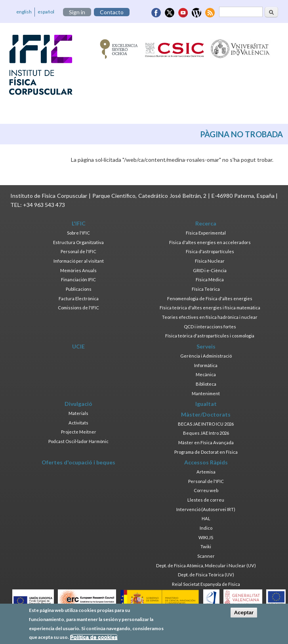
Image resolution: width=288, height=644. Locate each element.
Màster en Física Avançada (206, 442)
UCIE (78, 346)
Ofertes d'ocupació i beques (78, 462)
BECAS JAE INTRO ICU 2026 (206, 424)
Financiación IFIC (78, 279)
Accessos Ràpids (206, 462)
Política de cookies (94, 640)
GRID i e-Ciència (210, 270)
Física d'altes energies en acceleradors (210, 242)
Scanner (206, 556)
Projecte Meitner (79, 432)
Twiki (206, 546)
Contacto (112, 12)
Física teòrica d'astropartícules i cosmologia (210, 336)
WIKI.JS (206, 537)
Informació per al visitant (79, 261)
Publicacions (79, 289)
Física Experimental (206, 233)
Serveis (206, 346)
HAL (206, 518)
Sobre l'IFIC (78, 233)
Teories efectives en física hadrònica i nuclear (210, 317)
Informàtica (206, 365)
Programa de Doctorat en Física (206, 452)
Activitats (78, 423)
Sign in (77, 12)
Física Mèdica (210, 279)
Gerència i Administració (206, 356)
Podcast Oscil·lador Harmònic (78, 441)
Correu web (206, 490)
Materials (78, 413)
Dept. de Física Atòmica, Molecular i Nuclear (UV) (206, 565)
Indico (206, 528)
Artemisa (206, 472)
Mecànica (206, 374)
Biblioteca (206, 384)
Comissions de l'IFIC (78, 308)
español (46, 12)
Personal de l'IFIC (78, 251)
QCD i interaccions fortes (210, 327)
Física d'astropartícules (210, 251)
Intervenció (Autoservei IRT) (206, 509)
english (24, 12)
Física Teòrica (206, 289)
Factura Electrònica (79, 298)
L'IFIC (79, 223)
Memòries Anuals (78, 270)
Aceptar (244, 615)
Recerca (206, 223)
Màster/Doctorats (206, 414)
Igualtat (206, 404)
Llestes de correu (206, 500)
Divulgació (78, 404)
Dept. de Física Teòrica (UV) (206, 575)
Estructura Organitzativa (78, 242)
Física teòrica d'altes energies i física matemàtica (210, 308)
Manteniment (206, 393)
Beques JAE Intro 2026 (206, 433)
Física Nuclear (210, 261)
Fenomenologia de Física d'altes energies (210, 298)
